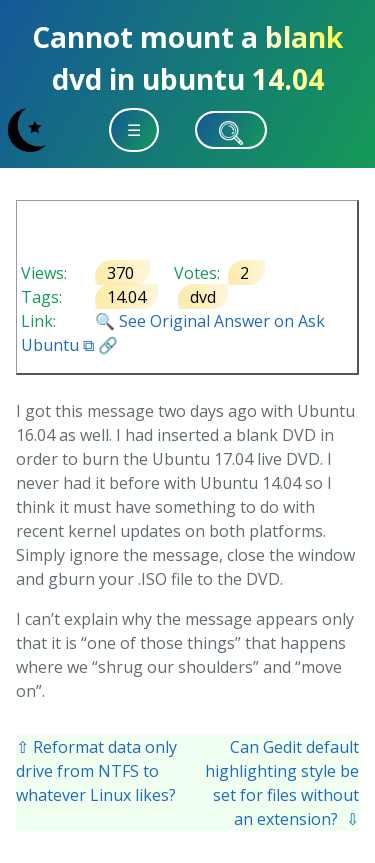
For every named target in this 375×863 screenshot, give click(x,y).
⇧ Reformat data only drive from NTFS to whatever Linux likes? (96, 771)
